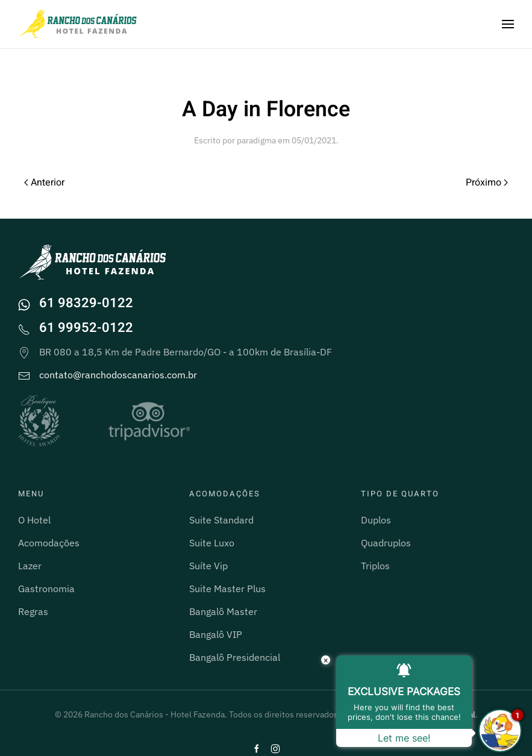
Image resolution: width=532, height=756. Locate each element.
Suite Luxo (212, 543)
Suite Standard (221, 520)
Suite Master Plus (227, 589)
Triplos (375, 566)
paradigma (256, 140)
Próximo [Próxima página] (487, 183)
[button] (508, 24)
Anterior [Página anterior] (44, 183)
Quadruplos (386, 543)
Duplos (376, 520)
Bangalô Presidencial (235, 657)
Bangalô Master (223, 611)
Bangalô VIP (216, 634)
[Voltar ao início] (78, 24)
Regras (33, 611)
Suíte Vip (208, 566)
